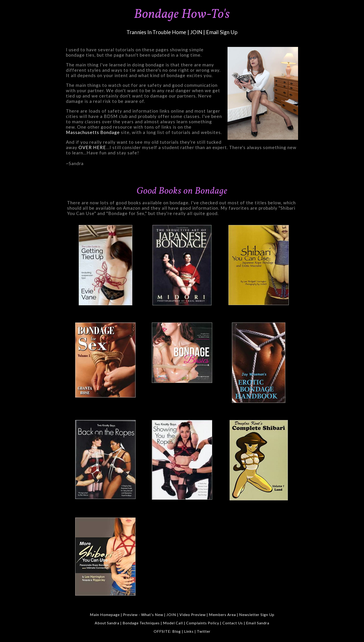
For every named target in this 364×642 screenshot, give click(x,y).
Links (189, 631)
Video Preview (193, 614)
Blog (177, 631)
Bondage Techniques (141, 623)
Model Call (173, 623)
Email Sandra (258, 623)
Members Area (222, 614)
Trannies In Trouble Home (156, 32)
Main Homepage (105, 614)
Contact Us (233, 623)
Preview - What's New (143, 614)
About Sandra (107, 623)
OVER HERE (92, 147)
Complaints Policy (203, 623)
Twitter (204, 631)
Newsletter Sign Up (257, 614)
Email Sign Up (222, 32)
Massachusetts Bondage (93, 132)
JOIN (196, 32)
